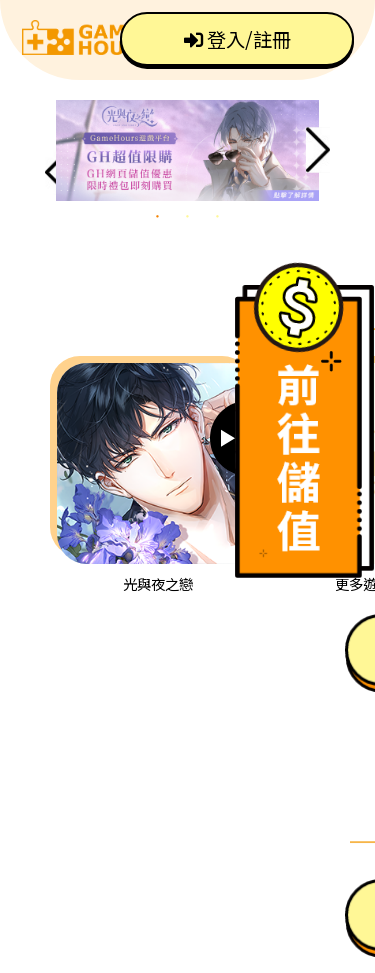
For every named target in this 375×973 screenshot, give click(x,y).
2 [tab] (188, 216)
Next (318, 150)
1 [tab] (158, 216)
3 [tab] (218, 216)
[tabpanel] (187, 150)
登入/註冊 (237, 39)
